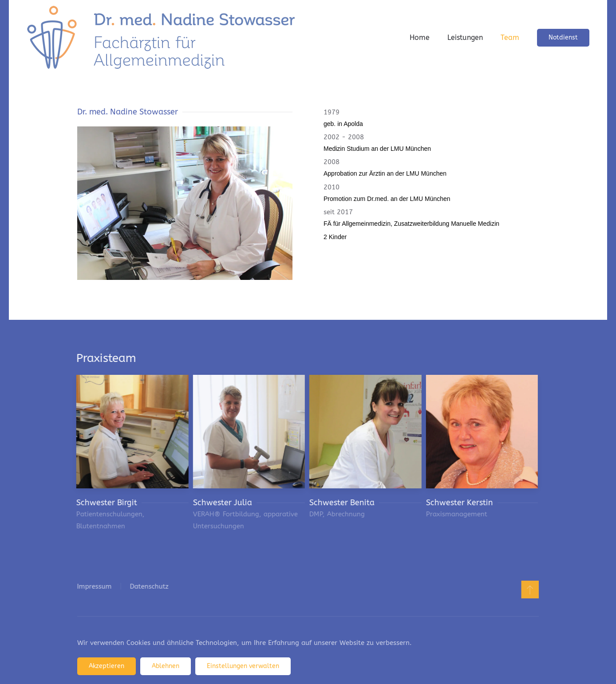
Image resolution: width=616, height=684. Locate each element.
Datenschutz (148, 586)
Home (420, 37)
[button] (529, 590)
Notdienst (563, 37)
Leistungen (465, 37)
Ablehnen (166, 666)
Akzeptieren (107, 666)
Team (510, 37)
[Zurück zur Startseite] (161, 38)
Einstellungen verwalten (243, 666)
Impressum (93, 586)
